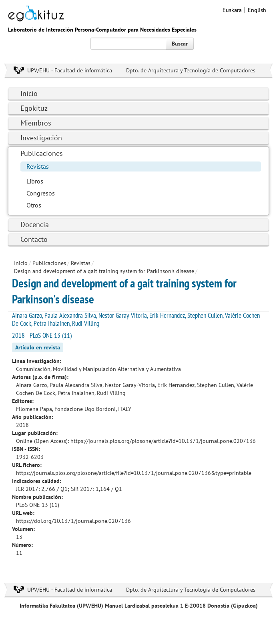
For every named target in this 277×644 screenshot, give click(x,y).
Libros (35, 181)
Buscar (180, 44)
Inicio (29, 93)
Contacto (34, 239)
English (257, 10)
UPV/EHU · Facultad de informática (70, 70)
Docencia (35, 224)
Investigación (41, 138)
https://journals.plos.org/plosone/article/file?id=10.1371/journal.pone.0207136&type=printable (134, 473)
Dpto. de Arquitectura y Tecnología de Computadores (191, 70)
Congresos (41, 193)
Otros (34, 205)
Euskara (232, 10)
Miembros (36, 123)
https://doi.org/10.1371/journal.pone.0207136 (73, 521)
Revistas (38, 166)
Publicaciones (42, 153)
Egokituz (34, 108)
